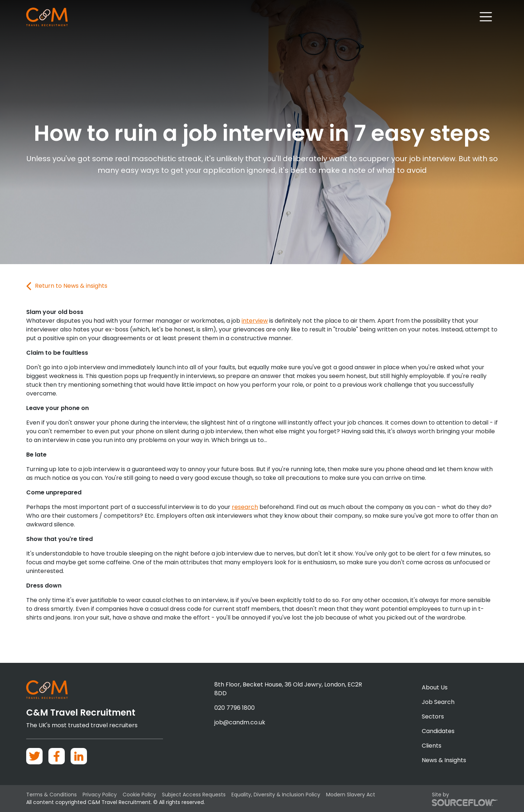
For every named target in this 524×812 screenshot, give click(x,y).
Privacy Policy (100, 795)
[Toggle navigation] (486, 17)
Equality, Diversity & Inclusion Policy (276, 795)
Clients (432, 746)
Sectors (433, 717)
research (245, 507)
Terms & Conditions (51, 795)
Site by (465, 799)
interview (255, 321)
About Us (435, 687)
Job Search (438, 702)
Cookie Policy (139, 795)
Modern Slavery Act (351, 795)
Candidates (438, 731)
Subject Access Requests (194, 795)
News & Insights (444, 760)
